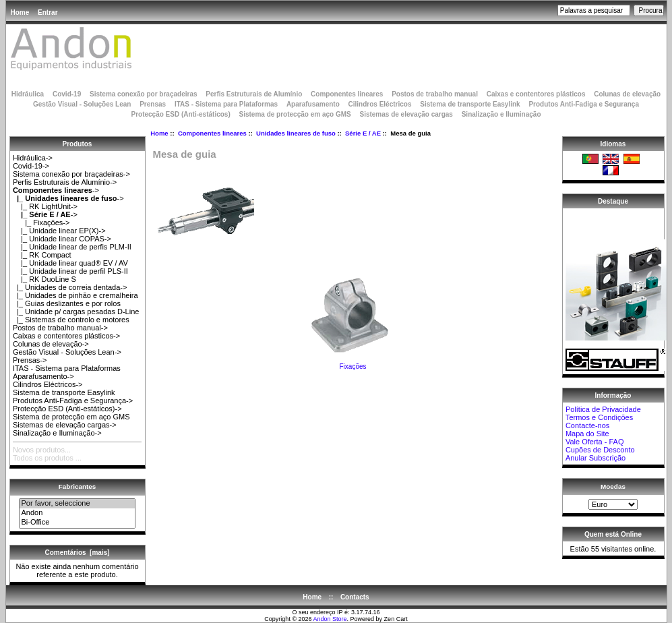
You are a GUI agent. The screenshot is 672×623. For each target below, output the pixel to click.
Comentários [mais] (77, 553)
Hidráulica (28, 94)
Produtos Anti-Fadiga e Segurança (584, 104)
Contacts (355, 597)
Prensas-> (30, 360)
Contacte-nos (587, 425)
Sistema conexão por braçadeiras (144, 94)
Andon (77, 513)
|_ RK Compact (42, 255)
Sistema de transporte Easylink (470, 104)
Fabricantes (77, 486)
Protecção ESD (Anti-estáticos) (180, 114)
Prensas (153, 104)
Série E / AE (363, 133)
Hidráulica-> (33, 158)
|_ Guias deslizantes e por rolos (67, 303)
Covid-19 (67, 94)
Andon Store (330, 619)
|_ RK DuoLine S (44, 279)
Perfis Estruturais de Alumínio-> (65, 182)
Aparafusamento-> (43, 376)
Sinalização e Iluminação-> (57, 433)
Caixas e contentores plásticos (536, 94)
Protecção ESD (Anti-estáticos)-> (67, 409)
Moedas (613, 486)
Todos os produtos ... (47, 458)
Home (20, 12)
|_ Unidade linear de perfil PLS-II (70, 271)
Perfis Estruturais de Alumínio (254, 94)
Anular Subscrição (595, 458)
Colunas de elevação (627, 94)
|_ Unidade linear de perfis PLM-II (72, 247)
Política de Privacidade (603, 409)
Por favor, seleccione (77, 504)
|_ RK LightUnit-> (45, 206)
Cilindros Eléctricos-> (48, 384)
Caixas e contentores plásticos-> (66, 336)
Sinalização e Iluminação (501, 114)
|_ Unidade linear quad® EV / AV (70, 263)
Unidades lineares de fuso (296, 133)
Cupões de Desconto (600, 450)
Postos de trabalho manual (435, 94)
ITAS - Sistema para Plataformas (226, 104)
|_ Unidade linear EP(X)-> (59, 231)
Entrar (48, 12)
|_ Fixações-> (41, 222)
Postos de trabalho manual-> (60, 328)
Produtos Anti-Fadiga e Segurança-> (73, 400)
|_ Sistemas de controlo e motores (71, 320)
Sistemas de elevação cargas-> (65, 425)
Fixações (353, 363)
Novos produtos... (42, 450)
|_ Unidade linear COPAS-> (62, 239)
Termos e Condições (599, 417)
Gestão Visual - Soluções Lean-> (67, 352)
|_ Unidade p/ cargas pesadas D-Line (76, 311)
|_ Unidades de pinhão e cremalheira (75, 295)
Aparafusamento (313, 104)
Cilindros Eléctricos (380, 104)
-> (56, 190)
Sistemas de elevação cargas (406, 114)
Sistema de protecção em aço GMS (295, 114)
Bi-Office (77, 523)
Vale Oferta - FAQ (595, 442)
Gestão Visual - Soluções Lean (82, 104)
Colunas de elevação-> (51, 344)
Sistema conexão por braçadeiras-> (71, 174)
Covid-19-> (31, 166)
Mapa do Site (587, 434)
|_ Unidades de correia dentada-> (70, 287)
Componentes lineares (212, 133)
